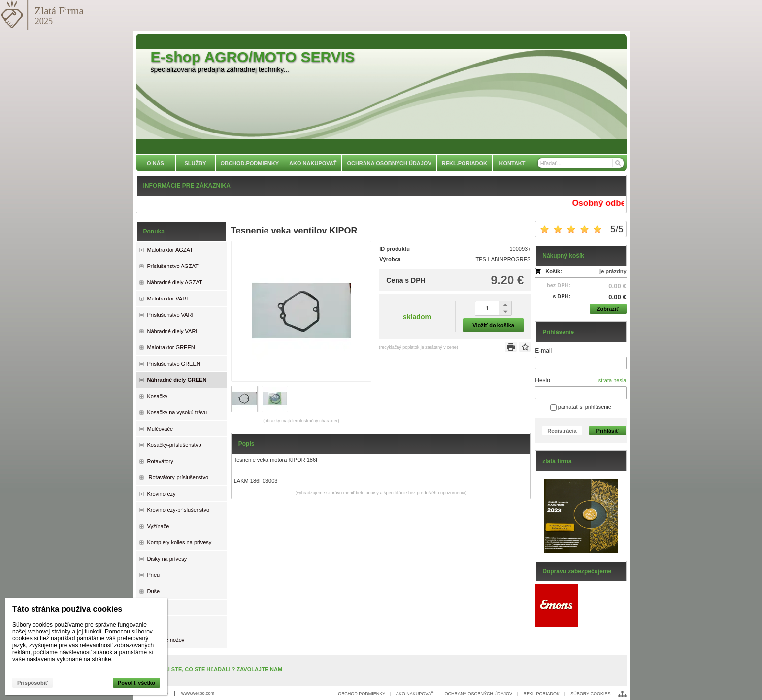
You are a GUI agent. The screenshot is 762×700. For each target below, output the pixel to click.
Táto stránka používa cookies (67, 609)
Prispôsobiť (33, 683)
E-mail (543, 351)
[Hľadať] (617, 163)
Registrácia (562, 431)
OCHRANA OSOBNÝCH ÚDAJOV (479, 694)
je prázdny (613, 271)
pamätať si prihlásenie (581, 407)
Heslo (543, 380)
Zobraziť (608, 309)
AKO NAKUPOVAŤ (415, 694)
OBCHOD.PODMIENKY (362, 694)
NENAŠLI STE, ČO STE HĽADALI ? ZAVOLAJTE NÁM (215, 669)
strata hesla (613, 380)
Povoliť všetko (136, 683)
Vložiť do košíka (493, 325)
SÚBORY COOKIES (590, 694)
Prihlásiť (608, 431)
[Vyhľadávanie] (581, 163)
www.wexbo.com (198, 693)
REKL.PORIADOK (541, 694)
